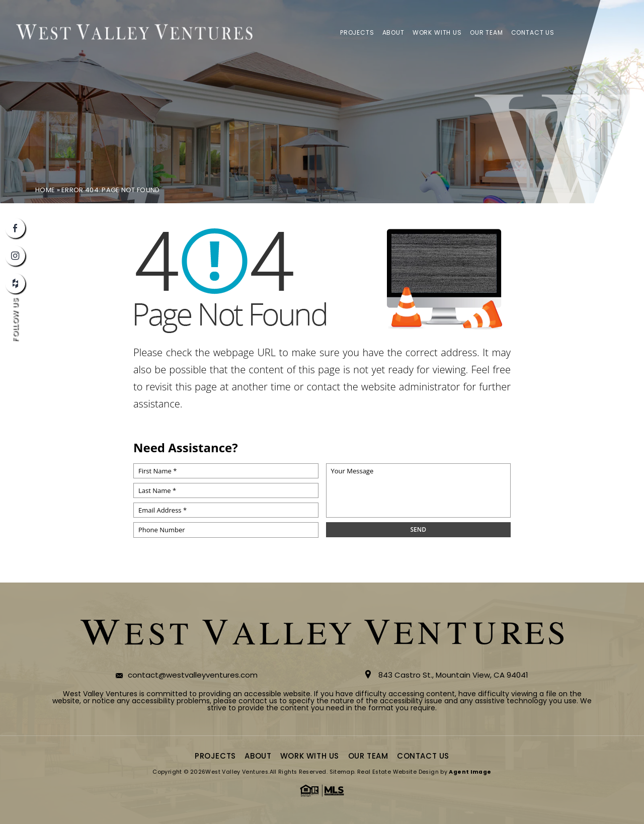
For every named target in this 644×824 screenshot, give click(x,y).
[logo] (134, 32)
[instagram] (15, 256)
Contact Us (533, 32)
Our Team (487, 32)
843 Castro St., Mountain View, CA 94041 (453, 675)
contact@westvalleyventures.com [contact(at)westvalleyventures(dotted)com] (193, 675)
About (393, 32)
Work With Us (437, 32)
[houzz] (15, 283)
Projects (357, 32)
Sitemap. (343, 772)
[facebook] (15, 228)
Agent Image (470, 772)
